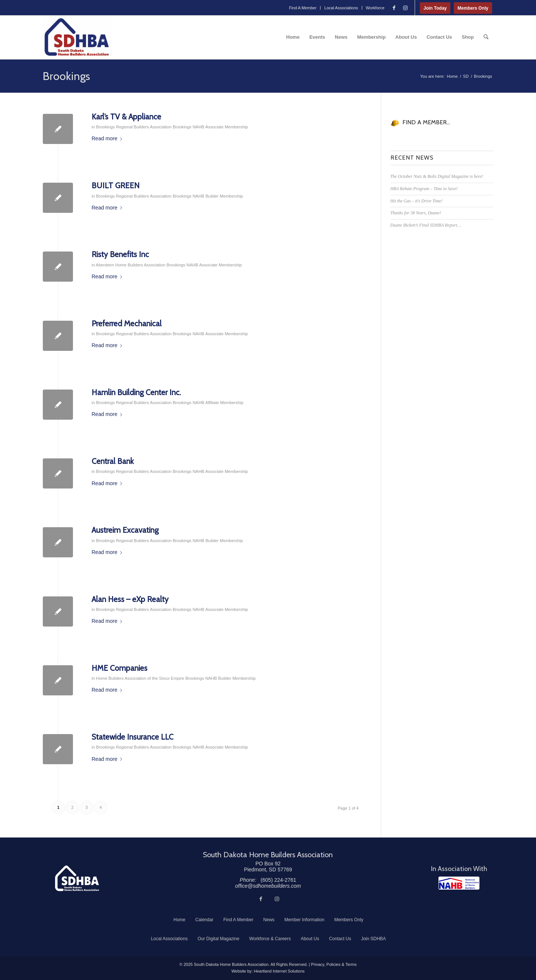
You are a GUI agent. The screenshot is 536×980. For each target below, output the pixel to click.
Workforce (375, 8)
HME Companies (119, 668)
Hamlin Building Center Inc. (136, 392)
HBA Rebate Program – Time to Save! (424, 189)
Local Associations (341, 8)
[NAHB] (459, 883)
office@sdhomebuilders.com (268, 886)
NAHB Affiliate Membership (218, 403)
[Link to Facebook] (394, 8)
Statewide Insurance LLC (133, 737)
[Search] (486, 37)
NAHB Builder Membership (218, 196)
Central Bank (113, 461)
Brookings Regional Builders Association (134, 127)
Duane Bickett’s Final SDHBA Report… (426, 225)
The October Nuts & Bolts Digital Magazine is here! (437, 176)
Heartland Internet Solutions (279, 971)
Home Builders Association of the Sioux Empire (140, 678)
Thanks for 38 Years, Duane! (416, 213)
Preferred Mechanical (127, 324)
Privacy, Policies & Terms (334, 964)
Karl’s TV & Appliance (126, 117)
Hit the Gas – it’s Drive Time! (417, 201)
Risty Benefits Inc (120, 254)
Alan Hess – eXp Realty (130, 599)
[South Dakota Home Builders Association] (77, 37)
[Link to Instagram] (405, 8)
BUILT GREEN (116, 185)
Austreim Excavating (125, 530)
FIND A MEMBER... (426, 122)
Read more (108, 138)
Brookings (66, 76)
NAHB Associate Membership (220, 127)
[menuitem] (303, 8)
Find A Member (303, 8)
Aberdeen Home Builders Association (130, 265)
